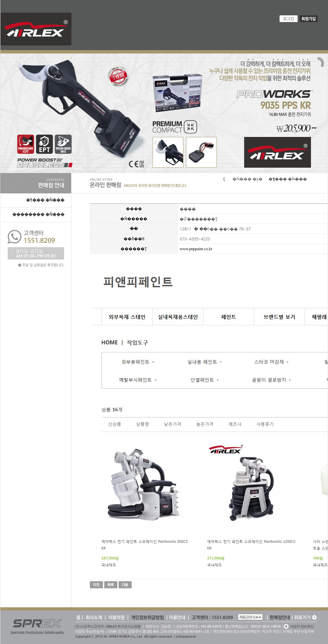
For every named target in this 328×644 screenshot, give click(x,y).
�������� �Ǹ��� (38, 214)
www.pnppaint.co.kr (196, 249)
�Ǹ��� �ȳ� (248, 179)
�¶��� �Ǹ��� (45, 200)
